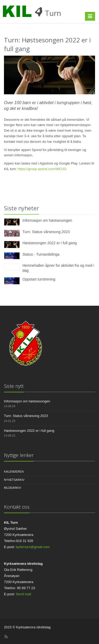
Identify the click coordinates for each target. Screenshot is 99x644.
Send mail (23, 594)
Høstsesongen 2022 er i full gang (49, 243)
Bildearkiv (13, 488)
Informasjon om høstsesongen (47, 220)
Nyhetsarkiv (14, 480)
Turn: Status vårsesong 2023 (46, 232)
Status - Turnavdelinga (41, 254)
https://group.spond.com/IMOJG (42, 169)
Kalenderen (14, 472)
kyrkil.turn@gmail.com (33, 547)
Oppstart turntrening (39, 279)
